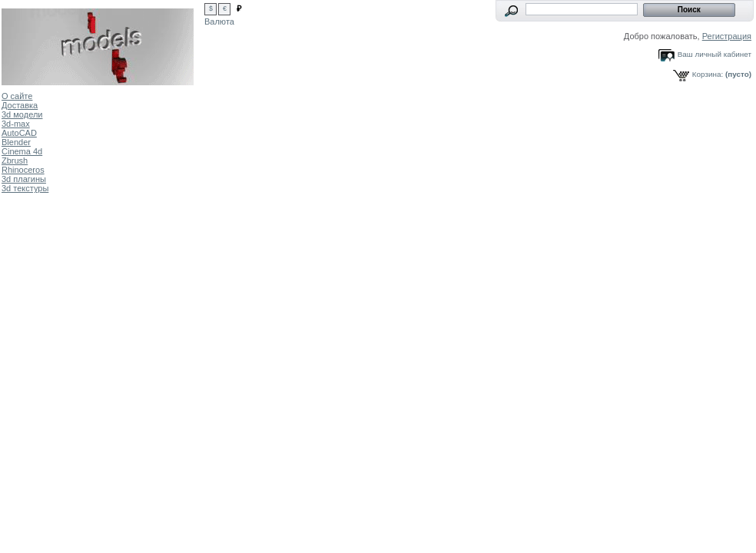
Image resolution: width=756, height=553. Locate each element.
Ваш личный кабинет (715, 54)
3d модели (22, 114)
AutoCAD (19, 133)
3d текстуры (25, 188)
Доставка (20, 105)
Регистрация (727, 36)
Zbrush (15, 161)
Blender (16, 142)
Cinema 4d (22, 151)
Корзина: (708, 74)
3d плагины (24, 179)
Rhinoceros (23, 170)
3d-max (16, 124)
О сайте (17, 96)
